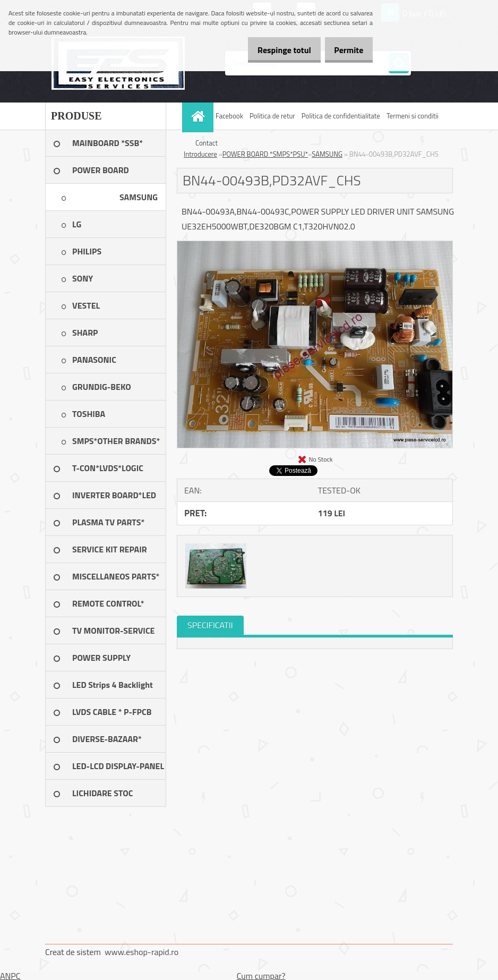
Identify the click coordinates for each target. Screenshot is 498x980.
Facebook (229, 116)
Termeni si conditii (413, 116)
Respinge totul (273, 50)
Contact (207, 143)
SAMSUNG (327, 154)
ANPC (10, 976)
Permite (345, 50)
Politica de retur (272, 116)
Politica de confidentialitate (341, 116)
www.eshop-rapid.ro (141, 952)
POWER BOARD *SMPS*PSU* (265, 154)
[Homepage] (199, 116)
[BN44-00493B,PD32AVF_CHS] (315, 245)
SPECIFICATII (210, 625)
